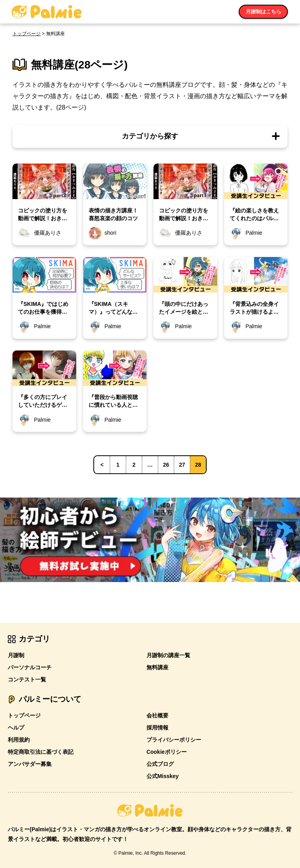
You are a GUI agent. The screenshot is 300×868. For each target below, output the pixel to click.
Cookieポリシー (167, 752)
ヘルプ (16, 728)
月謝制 (16, 655)
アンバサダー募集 (30, 764)
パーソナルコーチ (30, 667)
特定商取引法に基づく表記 (41, 752)
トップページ (27, 34)
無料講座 (157, 667)
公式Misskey (162, 776)
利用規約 (19, 740)
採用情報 (157, 728)
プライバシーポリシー (174, 740)
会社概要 (157, 715)
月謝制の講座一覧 (168, 655)
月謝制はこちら (263, 12)
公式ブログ (160, 764)
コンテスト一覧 (27, 679)
